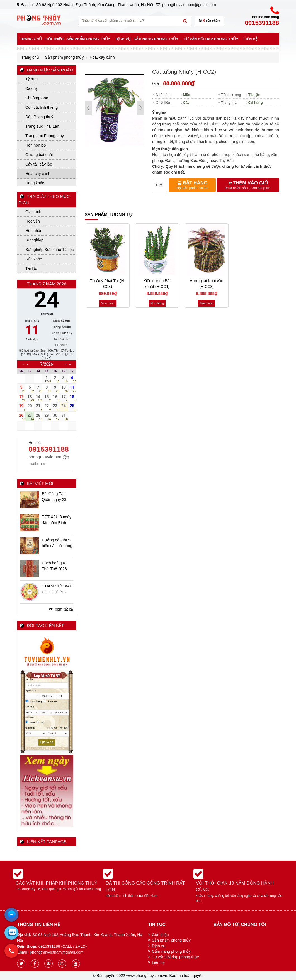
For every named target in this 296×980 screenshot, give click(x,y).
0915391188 (49, 449)
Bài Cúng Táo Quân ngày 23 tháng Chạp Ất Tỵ (57, 497)
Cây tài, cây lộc (39, 164)
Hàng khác (35, 183)
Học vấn (33, 221)
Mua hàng (108, 303)
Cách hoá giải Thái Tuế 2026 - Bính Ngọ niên (55, 566)
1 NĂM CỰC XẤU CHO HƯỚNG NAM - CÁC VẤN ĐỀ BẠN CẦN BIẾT (57, 589)
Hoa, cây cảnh (38, 174)
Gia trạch (33, 212)
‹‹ (23, 364)
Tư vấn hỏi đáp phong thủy (175, 957)
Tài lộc (31, 268)
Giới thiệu (160, 935)
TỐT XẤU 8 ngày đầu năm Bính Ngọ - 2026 (57, 520)
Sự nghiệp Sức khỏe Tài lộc (49, 250)
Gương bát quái (39, 155)
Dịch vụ (159, 946)
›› (70, 364)
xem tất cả (61, 609)
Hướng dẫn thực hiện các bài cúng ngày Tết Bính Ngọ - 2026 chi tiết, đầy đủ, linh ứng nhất (57, 543)
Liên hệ (158, 962)
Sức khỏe (34, 259)
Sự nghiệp (34, 240)
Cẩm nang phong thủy (171, 951)
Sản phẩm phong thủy (171, 940)
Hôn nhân (34, 231)
